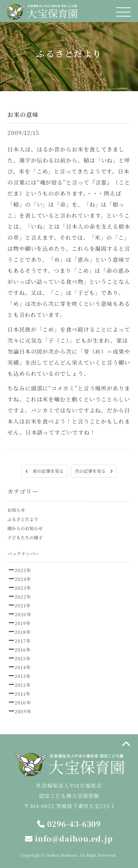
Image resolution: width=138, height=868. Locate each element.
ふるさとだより (23, 519)
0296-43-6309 (69, 824)
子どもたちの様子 (25, 537)
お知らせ (16, 510)
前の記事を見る (44, 471)
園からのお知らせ (25, 528)
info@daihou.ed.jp (69, 838)
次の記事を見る (93, 471)
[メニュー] (123, 12)
